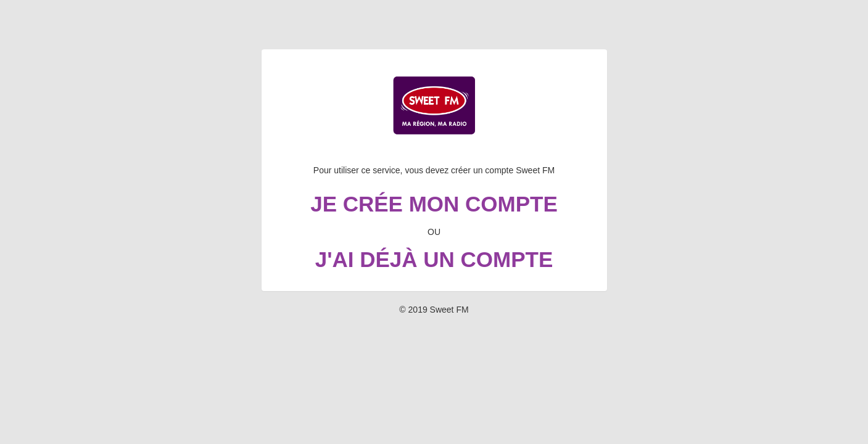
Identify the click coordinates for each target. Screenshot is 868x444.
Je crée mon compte (434, 204)
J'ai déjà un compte (434, 259)
